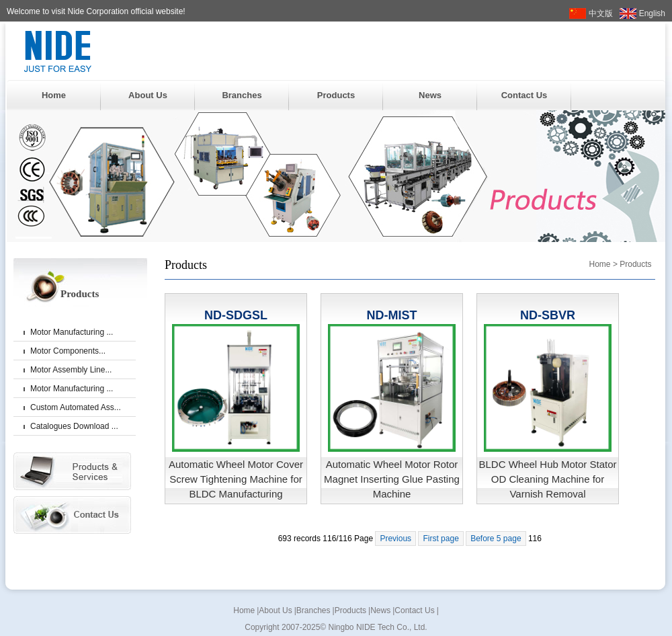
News (430, 95)
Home (54, 95)
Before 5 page (496, 539)
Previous (395, 539)
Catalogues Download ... (74, 426)
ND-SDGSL (236, 315)
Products (336, 95)
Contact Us (524, 95)
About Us (148, 95)
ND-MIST (392, 315)
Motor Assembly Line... (71, 370)
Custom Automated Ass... (76, 407)
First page (440, 539)
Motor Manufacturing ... (72, 332)
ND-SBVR (548, 315)
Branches (242, 95)
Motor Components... (68, 351)
